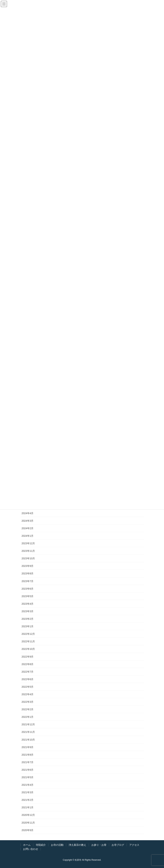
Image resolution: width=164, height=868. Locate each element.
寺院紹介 (41, 845)
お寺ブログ (118, 845)
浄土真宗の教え (77, 845)
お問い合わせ (31, 849)
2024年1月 (28, 536)
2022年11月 (28, 641)
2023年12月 (28, 543)
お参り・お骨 (99, 845)
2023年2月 (28, 619)
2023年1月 (28, 626)
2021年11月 (28, 732)
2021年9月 (28, 747)
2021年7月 (28, 762)
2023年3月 (28, 611)
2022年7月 (28, 672)
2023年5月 (28, 596)
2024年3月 (28, 521)
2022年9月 (28, 657)
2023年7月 (28, 581)
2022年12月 (28, 634)
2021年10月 (28, 740)
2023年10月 (28, 558)
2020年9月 (28, 830)
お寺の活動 (57, 845)
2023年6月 (28, 589)
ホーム (27, 845)
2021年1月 (28, 807)
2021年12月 (28, 724)
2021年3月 (28, 792)
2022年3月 (28, 702)
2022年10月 (28, 649)
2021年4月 (28, 785)
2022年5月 (28, 687)
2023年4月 (28, 604)
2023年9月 (28, 566)
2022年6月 (28, 679)
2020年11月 (28, 823)
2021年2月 (28, 800)
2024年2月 (28, 528)
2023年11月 (28, 551)
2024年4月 (28, 513)
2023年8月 (28, 573)
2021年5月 (28, 777)
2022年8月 (28, 664)
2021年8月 (28, 755)
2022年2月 (28, 709)
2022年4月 (28, 694)
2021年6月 (28, 770)
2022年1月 (28, 717)
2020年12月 (28, 815)
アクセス (134, 845)
